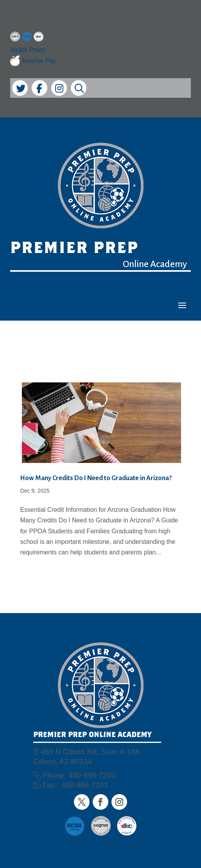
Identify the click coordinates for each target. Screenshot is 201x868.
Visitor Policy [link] (28, 50)
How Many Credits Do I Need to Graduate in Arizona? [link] (96, 478)
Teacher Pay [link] (33, 61)
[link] (15, 38)
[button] (182, 305)
